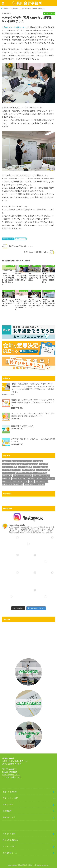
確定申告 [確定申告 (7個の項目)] (40, 479)
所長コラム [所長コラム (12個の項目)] (7, 476)
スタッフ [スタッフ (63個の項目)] (17, 470)
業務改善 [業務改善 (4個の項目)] (31, 479)
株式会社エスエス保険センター (14, 27)
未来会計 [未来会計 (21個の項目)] (6, 479)
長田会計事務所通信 (11, 840)
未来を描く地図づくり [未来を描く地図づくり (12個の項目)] (42, 476)
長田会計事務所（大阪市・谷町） (27, 865)
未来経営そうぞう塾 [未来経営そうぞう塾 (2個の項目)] (19, 479)
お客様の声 (7, 811)
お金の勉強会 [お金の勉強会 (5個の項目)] (27, 461)
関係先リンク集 (9, 817)
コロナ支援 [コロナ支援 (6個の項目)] (7, 470)
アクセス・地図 (9, 846)
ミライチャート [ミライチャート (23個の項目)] (8, 473)
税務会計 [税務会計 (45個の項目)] (50, 479)
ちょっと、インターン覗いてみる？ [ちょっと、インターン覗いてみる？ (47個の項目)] (14, 464)
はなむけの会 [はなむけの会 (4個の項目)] (33, 464)
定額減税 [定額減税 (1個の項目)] (31, 473)
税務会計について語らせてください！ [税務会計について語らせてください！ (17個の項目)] (15, 481)
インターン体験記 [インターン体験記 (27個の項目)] (25, 467)
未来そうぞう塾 (9, 239)
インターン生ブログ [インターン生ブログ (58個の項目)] (40, 467)
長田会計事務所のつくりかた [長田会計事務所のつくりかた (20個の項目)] (34, 484)
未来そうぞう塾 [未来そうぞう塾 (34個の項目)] (26, 476)
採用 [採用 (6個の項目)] (16, 476)
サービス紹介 (8, 804)
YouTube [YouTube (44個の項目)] (6, 461)
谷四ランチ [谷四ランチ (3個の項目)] (18, 484)
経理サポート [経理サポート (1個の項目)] (7, 484)
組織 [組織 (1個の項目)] (31, 481)
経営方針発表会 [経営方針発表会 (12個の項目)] (42, 481)
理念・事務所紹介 (10, 792)
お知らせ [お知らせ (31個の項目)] (16, 461)
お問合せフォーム (10, 853)
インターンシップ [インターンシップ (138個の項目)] (9, 467)
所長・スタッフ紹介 (11, 798)
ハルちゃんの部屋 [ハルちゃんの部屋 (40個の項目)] (43, 470)
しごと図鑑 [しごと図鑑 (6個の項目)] (38, 461)
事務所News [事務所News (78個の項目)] (21, 473)
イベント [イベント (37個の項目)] (44, 464)
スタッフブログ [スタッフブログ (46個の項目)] (29, 470)
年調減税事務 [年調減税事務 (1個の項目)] (42, 473)
